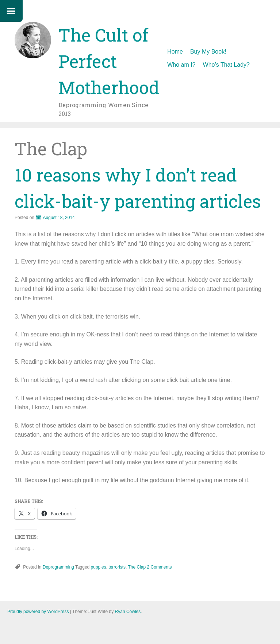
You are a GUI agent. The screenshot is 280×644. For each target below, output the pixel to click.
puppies (99, 567)
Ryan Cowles (128, 612)
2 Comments (159, 567)
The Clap (137, 567)
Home (175, 52)
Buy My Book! (208, 52)
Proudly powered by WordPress (38, 612)
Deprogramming (58, 567)
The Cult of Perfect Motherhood (109, 61)
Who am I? (181, 65)
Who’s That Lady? (226, 65)
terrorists (117, 567)
